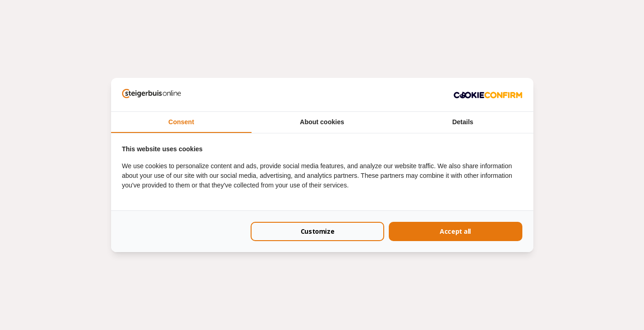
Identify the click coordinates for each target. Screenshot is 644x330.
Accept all (455, 231)
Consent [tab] (181, 122)
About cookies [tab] (322, 122)
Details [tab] (463, 122)
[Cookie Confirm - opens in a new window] (488, 94)
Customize (317, 231)
